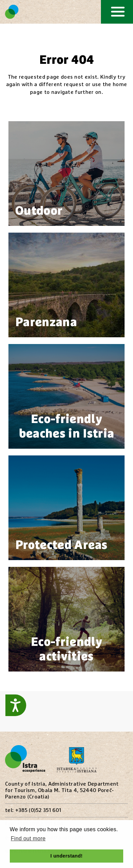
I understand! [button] (66, 856)
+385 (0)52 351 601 (38, 810)
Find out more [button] (28, 838)
